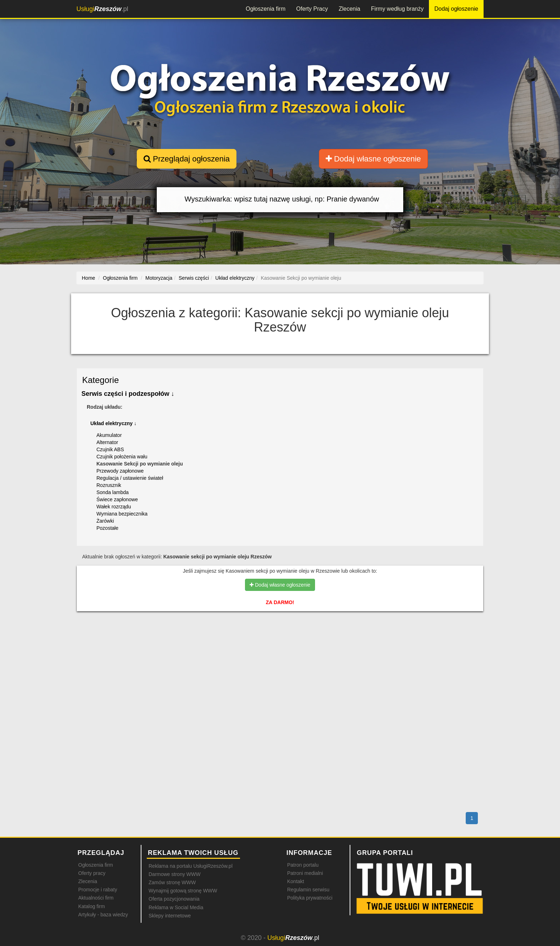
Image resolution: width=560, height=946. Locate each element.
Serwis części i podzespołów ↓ (128, 394)
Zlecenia (349, 9)
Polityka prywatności (310, 898)
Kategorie (101, 380)
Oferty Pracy (312, 9)
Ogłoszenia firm (266, 9)
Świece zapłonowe (117, 499)
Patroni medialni (305, 873)
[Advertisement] (280, 648)
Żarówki (105, 521)
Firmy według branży (397, 9)
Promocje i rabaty (98, 890)
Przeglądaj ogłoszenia (187, 159)
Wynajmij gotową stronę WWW (183, 891)
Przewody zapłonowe (120, 471)
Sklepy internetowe (170, 916)
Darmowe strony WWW (174, 874)
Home (88, 278)
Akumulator (109, 435)
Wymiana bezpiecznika (122, 514)
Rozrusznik (109, 485)
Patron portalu (303, 865)
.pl (102, 9)
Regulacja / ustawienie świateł (130, 478)
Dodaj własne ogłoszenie (373, 159)
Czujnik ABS (110, 449)
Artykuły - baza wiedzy (103, 915)
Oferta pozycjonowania (174, 899)
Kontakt (296, 881)
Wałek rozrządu (114, 507)
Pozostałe (107, 528)
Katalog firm (92, 906)
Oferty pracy (92, 873)
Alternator (107, 442)
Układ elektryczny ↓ (113, 423)
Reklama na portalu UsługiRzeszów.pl (191, 866)
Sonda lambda (112, 492)
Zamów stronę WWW (172, 882)
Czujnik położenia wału (122, 457)
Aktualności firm (96, 898)
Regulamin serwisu (308, 890)
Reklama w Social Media (176, 907)
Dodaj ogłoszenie (456, 9)
